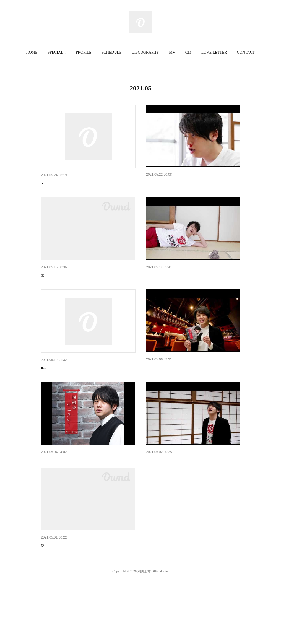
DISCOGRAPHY (145, 52)
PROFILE (84, 52)
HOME (32, 52)
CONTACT (246, 52)
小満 (45, 289)
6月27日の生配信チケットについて (71, 183)
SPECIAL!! (57, 52)
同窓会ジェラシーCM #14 (168, 183)
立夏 (45, 596)
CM (188, 52)
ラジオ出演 (51, 396)
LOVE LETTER (214, 52)
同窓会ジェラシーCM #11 (168, 503)
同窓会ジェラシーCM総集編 (65, 503)
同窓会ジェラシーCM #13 (168, 289)
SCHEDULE (112, 52)
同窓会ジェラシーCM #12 (168, 396)
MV (172, 52)
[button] (32, 53)
